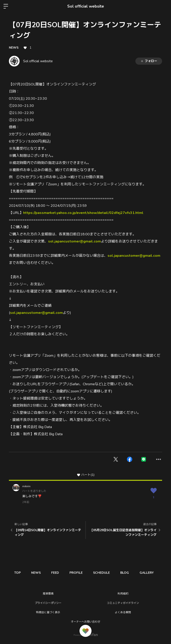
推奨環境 (48, 594)
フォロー (149, 61)
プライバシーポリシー (48, 603)
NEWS (14, 48)
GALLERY (151, 573)
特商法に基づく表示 (48, 612)
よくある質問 (123, 612)
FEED (57, 573)
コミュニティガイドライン (123, 603)
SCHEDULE (104, 573)
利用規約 (123, 594)
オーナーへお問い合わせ (85, 622)
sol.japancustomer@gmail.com (74, 241)
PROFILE (78, 573)
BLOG (128, 573)
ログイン (164, 6)
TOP (18, 573)
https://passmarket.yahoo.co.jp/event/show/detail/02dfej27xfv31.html (83, 213)
